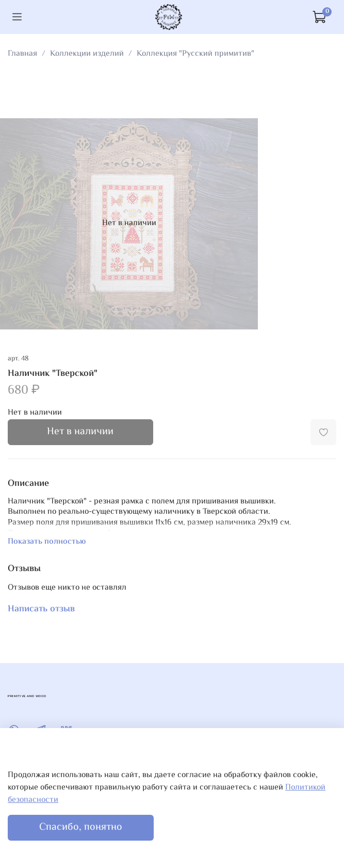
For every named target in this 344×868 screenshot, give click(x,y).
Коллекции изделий (87, 54)
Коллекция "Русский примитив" (195, 54)
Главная (22, 54)
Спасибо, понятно (81, 827)
